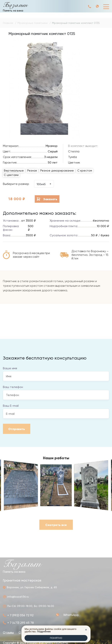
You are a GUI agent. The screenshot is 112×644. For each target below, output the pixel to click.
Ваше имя (10, 368)
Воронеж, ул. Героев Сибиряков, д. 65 (32, 587)
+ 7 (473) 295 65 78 (21, 623)
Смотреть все (56, 525)
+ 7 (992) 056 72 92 (90, 6)
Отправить (17, 429)
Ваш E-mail (11, 406)
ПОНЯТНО (56, 638)
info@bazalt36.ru (18, 597)
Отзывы (8, 632)
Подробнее (44, 631)
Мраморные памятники (33, 23)
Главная (8, 23)
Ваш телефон (13, 387)
